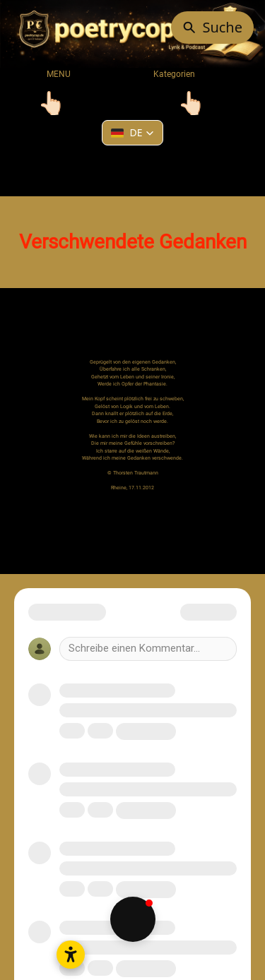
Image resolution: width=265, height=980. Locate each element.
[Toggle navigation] (52, 103)
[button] (132, 133)
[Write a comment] (148, 649)
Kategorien (165, 74)
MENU (59, 74)
